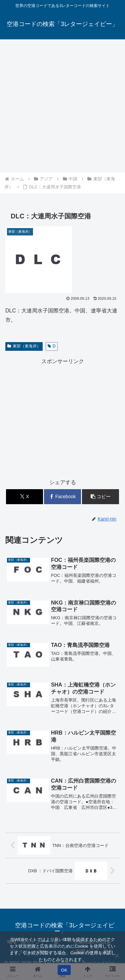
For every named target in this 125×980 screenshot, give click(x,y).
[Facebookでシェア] (62, 497)
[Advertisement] (62, 106)
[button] (100, 497)
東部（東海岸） (24, 346)
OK (64, 970)
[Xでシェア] (24, 497)
